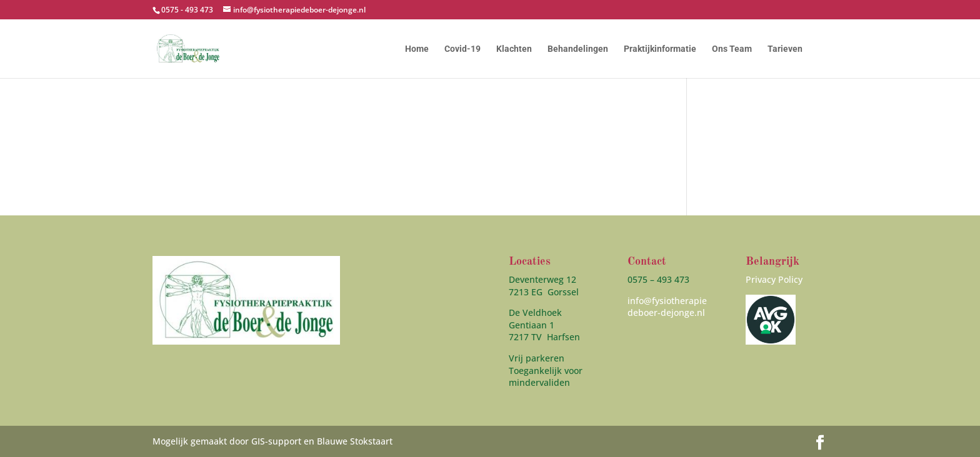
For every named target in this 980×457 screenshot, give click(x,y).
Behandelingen (578, 49)
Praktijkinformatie (660, 49)
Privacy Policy (774, 279)
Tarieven (785, 49)
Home (417, 49)
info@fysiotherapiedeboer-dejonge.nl (667, 307)
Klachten (514, 49)
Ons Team (732, 49)
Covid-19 (462, 49)
